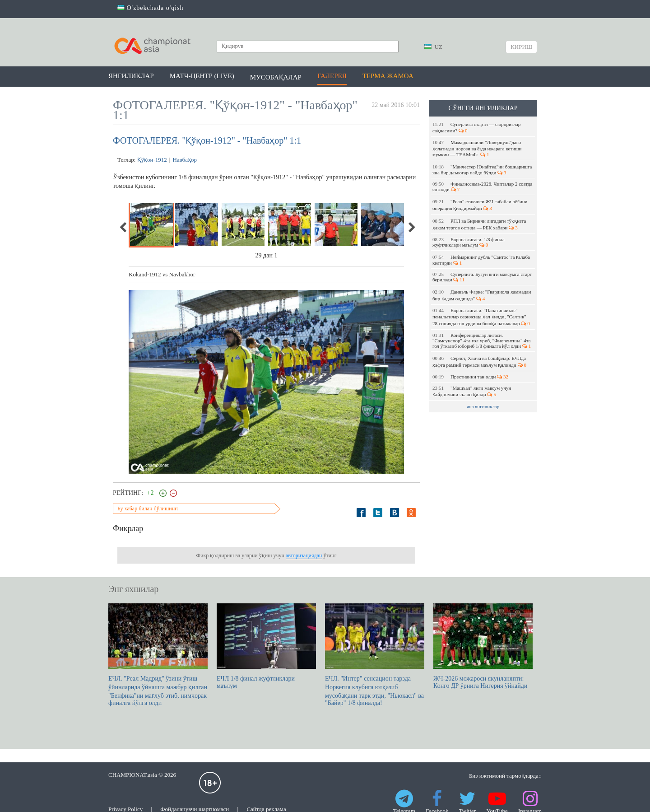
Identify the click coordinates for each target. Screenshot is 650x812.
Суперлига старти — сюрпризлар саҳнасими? (476, 127)
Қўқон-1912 (152, 160)
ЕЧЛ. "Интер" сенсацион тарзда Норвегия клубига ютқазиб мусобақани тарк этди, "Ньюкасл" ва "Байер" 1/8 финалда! (375, 655)
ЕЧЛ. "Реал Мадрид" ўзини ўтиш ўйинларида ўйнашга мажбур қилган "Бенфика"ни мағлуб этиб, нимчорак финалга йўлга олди (158, 655)
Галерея (332, 76)
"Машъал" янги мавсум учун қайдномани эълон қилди (472, 391)
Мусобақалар (276, 77)
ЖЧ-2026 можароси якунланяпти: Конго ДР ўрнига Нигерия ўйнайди (483, 646)
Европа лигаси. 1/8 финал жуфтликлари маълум (469, 242)
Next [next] (411, 227)
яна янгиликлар (483, 406)
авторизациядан (304, 555)
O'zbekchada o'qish (151, 8)
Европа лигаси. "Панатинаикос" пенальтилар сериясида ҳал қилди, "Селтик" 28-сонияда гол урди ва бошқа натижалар (481, 317)
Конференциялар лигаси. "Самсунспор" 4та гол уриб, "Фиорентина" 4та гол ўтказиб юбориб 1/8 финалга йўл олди (482, 341)
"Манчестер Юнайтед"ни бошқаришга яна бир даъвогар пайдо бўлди (482, 170)
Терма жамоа (388, 76)
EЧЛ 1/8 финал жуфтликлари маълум (266, 646)
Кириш (521, 47)
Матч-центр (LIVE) (202, 76)
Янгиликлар (131, 76)
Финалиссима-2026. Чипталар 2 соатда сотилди (482, 187)
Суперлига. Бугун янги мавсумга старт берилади (482, 277)
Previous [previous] (124, 227)
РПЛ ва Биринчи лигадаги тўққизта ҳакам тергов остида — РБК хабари (479, 224)
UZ (433, 47)
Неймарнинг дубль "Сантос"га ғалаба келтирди (481, 260)
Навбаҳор (185, 160)
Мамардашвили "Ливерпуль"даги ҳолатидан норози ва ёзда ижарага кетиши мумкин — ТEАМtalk (477, 148)
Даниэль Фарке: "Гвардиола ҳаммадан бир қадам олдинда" (482, 295)
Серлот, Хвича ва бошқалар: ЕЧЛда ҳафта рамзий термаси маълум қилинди (479, 362)
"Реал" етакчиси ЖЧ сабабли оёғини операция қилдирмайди (480, 205)
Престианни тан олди (470, 377)
